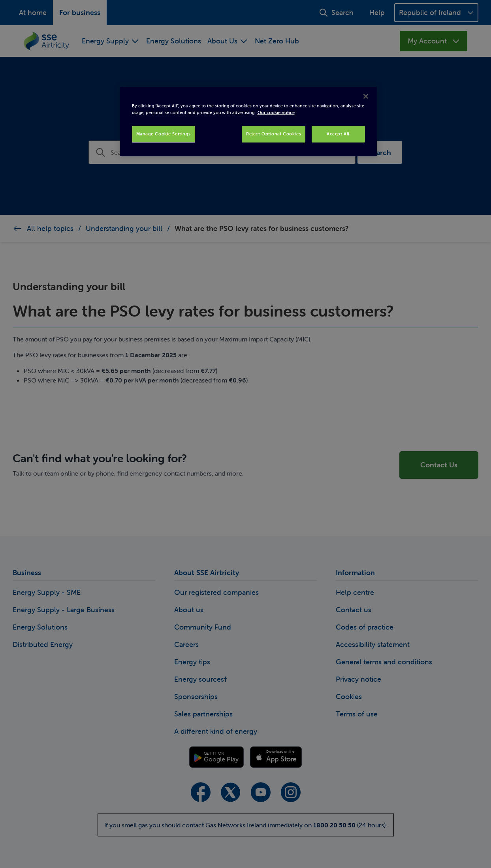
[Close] (366, 96)
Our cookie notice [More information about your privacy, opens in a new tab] (276, 112)
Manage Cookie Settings (164, 134)
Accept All (338, 134)
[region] (248, 122)
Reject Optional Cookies (274, 134)
